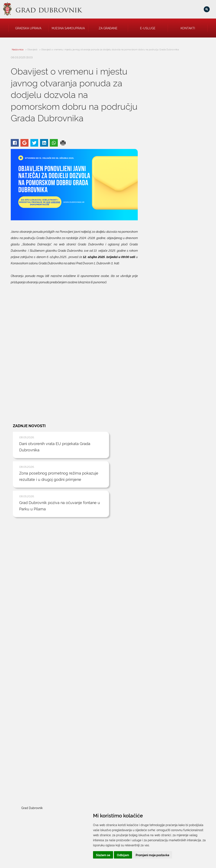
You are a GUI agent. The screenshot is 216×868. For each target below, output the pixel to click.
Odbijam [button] (147, 855)
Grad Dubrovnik (153, 576)
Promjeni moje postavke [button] (176, 855)
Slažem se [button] (127, 855)
